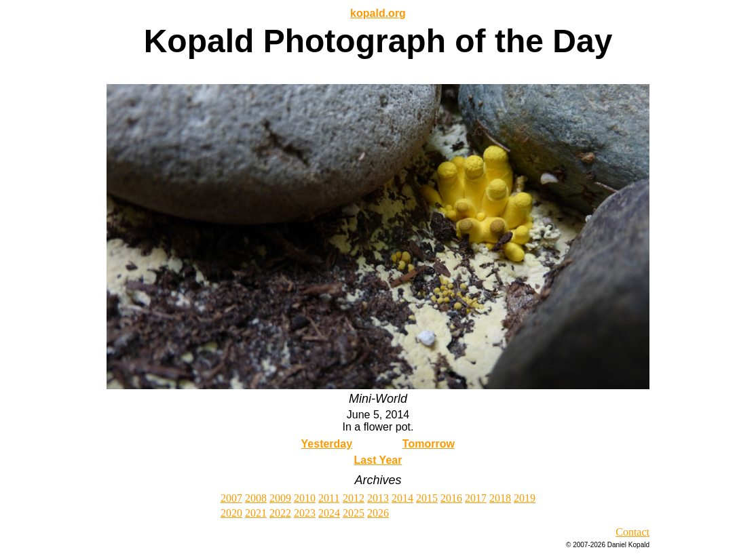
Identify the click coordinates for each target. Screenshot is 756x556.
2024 (329, 513)
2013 (378, 498)
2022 (280, 513)
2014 (402, 498)
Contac (631, 532)
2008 (256, 498)
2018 (500, 498)
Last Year (378, 460)
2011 (329, 498)
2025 (354, 513)
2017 (476, 498)
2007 (231, 498)
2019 (525, 498)
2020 (231, 513)
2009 (280, 498)
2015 (427, 498)
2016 (451, 498)
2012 (354, 498)
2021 (256, 513)
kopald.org (378, 13)
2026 (378, 513)
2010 (305, 498)
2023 (305, 513)
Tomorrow (429, 444)
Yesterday (327, 444)
